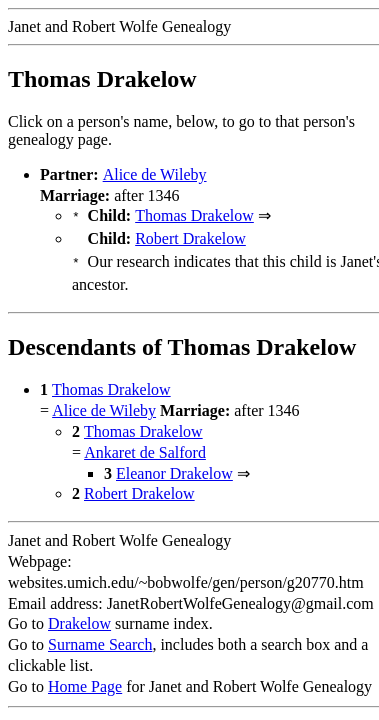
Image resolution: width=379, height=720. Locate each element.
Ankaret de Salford (145, 446)
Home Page (85, 680)
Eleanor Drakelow (174, 467)
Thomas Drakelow (194, 215)
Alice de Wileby (155, 174)
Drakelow (79, 617)
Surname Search (100, 638)
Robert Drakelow (190, 236)
